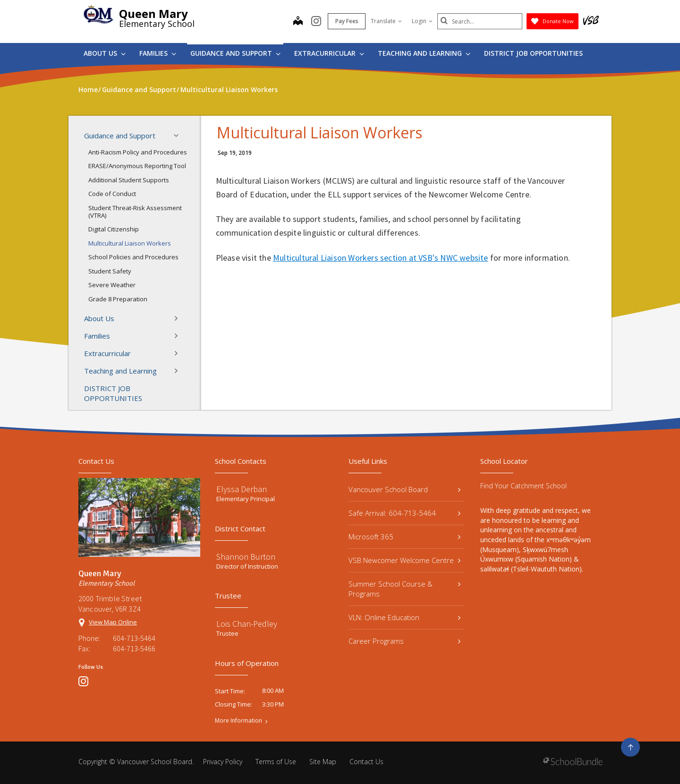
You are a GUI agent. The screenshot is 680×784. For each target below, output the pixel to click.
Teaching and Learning (424, 53)
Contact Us (366, 762)
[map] (298, 22)
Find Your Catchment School (523, 486)
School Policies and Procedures (133, 257)
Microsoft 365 (404, 537)
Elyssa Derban (242, 489)
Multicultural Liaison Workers (130, 243)
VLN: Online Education (404, 617)
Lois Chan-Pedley (247, 624)
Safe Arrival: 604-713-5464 (404, 513)
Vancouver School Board (404, 489)
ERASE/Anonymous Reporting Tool (137, 166)
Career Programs (404, 641)
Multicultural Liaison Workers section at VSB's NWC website (381, 258)
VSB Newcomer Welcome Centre (404, 560)
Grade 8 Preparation (118, 299)
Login (422, 21)
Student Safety (110, 271)
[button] (179, 136)
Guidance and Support (235, 53)
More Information (238, 721)
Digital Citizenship (114, 229)
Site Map (323, 762)
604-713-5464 (134, 638)
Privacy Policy (223, 762)
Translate (386, 21)
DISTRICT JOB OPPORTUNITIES (533, 53)
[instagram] (316, 22)
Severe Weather (112, 285)
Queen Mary (153, 13)
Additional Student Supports (129, 180)
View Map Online (113, 622)
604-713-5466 (134, 648)
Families (158, 53)
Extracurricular (329, 53)
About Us (105, 53)
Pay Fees (347, 21)
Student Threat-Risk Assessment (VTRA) (135, 212)
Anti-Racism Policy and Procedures (138, 152)
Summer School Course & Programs (404, 589)
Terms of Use (276, 762)
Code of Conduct (112, 194)
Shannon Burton (246, 557)
